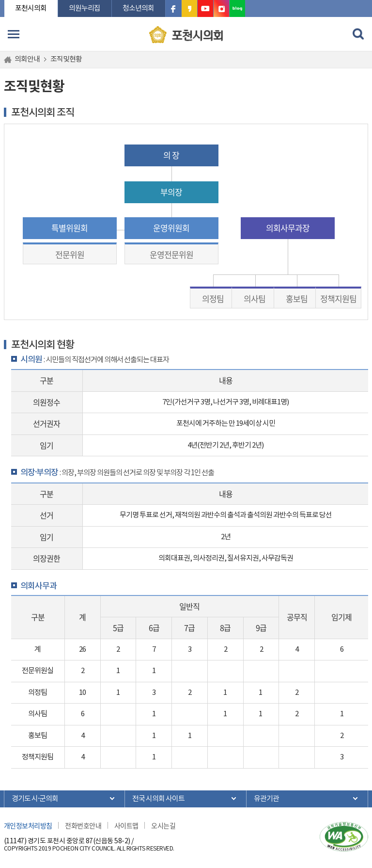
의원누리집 (85, 8)
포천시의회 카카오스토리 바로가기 (189, 8)
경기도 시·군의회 (35, 799)
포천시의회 (31, 8)
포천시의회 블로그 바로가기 (237, 8)
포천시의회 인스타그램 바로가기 (221, 8)
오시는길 (163, 825)
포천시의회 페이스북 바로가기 (173, 8)
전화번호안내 (83, 825)
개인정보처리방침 (28, 825)
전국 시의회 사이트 (158, 799)
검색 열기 (358, 34)
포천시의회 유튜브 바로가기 (205, 8)
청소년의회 (138, 8)
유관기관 (266, 799)
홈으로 (9, 60)
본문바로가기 (4, 0)
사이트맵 (126, 825)
